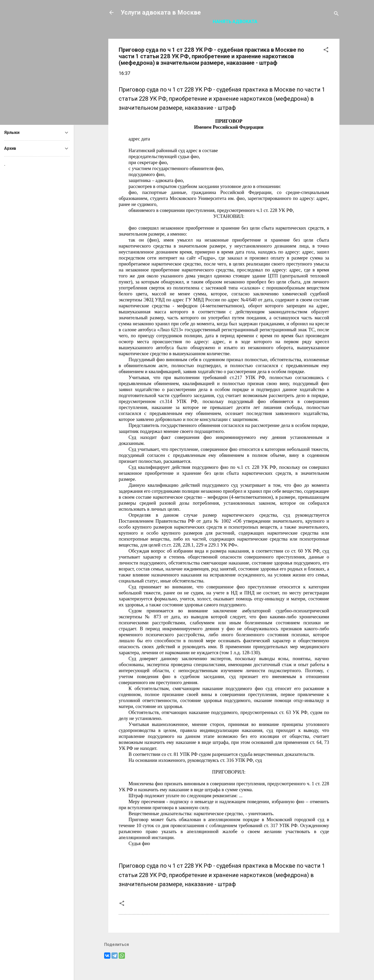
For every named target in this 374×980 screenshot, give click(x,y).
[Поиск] (336, 14)
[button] (326, 50)
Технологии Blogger (224, 966)
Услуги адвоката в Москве (161, 12)
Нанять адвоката (235, 21)
